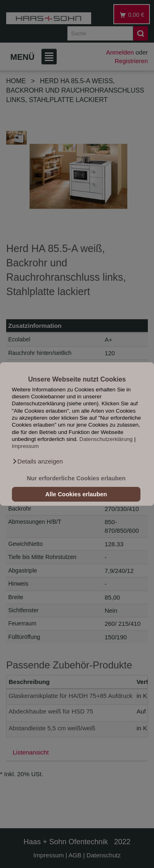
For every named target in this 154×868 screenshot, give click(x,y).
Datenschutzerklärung (106, 439)
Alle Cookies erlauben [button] (76, 494)
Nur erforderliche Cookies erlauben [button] (76, 478)
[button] (37, 461)
